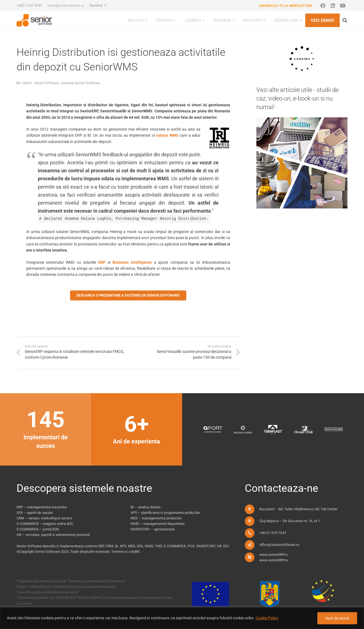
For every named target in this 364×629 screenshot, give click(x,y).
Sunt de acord (337, 618)
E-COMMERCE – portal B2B (38, 529)
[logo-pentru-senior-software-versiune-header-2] (34, 20)
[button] (98, 6)
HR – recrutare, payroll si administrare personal (53, 535)
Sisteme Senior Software (80, 83)
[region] (182, 618)
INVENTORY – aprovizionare (153, 529)
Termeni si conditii (125, 552)
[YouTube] (343, 6)
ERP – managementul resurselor (42, 507)
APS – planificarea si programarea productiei (165, 513)
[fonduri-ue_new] (268, 596)
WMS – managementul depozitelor (158, 524)
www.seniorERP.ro (273, 555)
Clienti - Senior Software (41, 83)
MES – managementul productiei (156, 518)
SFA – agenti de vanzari (35, 513)
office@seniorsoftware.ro (279, 545)
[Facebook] (323, 6)
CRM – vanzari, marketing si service (44, 518)
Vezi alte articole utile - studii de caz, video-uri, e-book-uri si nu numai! (297, 98)
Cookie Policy (267, 618)
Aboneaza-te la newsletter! (286, 6)
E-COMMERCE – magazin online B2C (45, 524)
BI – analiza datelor (146, 507)
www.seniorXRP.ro (274, 560)
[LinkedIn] (333, 6)
